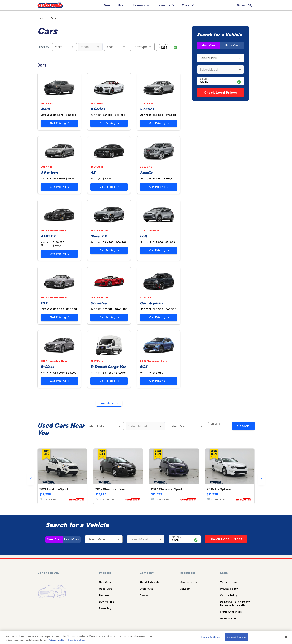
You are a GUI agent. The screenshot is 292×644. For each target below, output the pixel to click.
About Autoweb (149, 582)
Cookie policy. (76, 640)
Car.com (185, 589)
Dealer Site (146, 589)
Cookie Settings (210, 637)
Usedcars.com (189, 582)
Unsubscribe (228, 618)
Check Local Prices (220, 93)
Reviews (104, 595)
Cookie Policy (229, 595)
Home (41, 18)
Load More (109, 403)
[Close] (286, 637)
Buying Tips (107, 602)
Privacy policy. (57, 640)
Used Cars (232, 45)
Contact (145, 595)
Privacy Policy (229, 589)
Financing (105, 608)
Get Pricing (60, 123)
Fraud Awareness (231, 612)
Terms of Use (229, 582)
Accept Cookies (237, 637)
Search (243, 426)
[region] (146, 637)
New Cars (209, 45)
